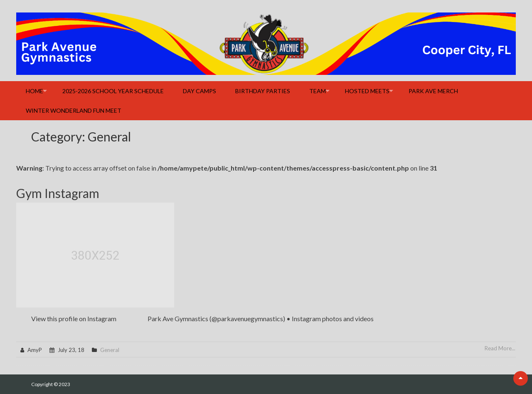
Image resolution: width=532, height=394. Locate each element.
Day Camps (199, 91)
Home (34, 91)
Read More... (500, 348)
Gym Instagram (58, 193)
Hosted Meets (367, 91)
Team (318, 91)
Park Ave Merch (433, 91)
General (110, 350)
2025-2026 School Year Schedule (113, 91)
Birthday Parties (263, 91)
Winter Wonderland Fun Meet (74, 110)
